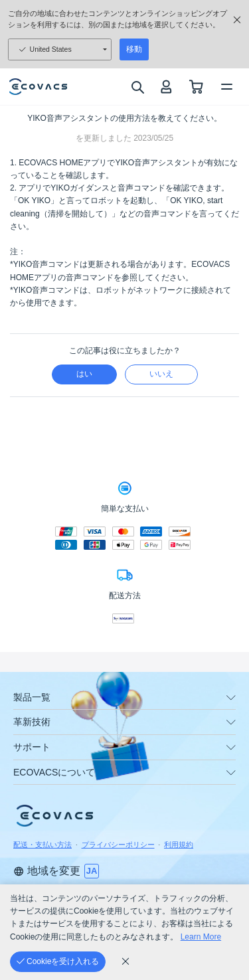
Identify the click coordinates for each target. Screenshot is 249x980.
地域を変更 (47, 871)
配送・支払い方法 (42, 845)
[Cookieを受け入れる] (58, 962)
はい (84, 374)
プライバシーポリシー (118, 845)
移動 (134, 49)
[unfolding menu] (231, 698)
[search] (137, 87)
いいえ (161, 374)
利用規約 (179, 845)
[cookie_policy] (125, 961)
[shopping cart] (196, 87)
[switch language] (92, 871)
